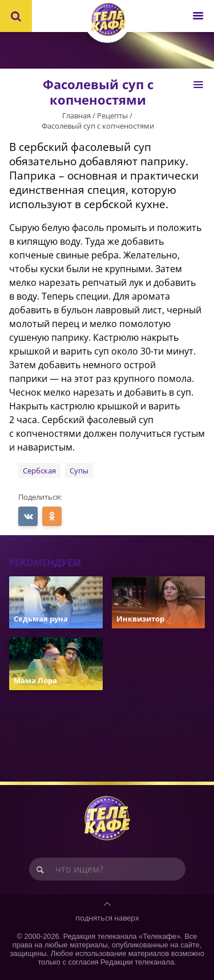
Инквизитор (140, 619)
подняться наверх (107, 918)
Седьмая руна (41, 619)
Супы (79, 471)
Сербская (39, 471)
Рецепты (112, 115)
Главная (76, 115)
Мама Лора (35, 680)
